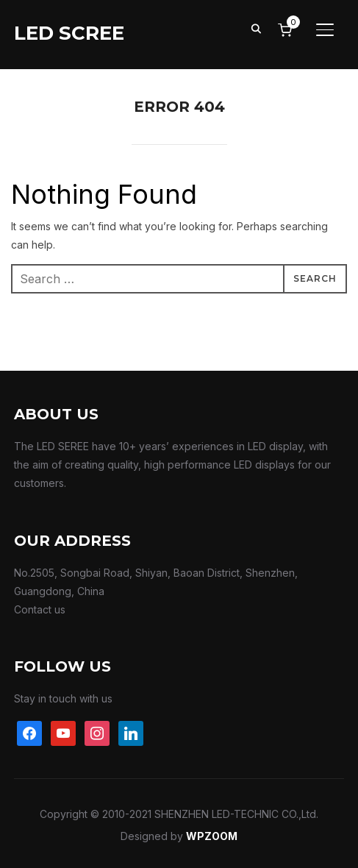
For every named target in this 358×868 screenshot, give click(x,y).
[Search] (257, 28)
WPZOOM (212, 836)
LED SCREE (69, 33)
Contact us (40, 609)
